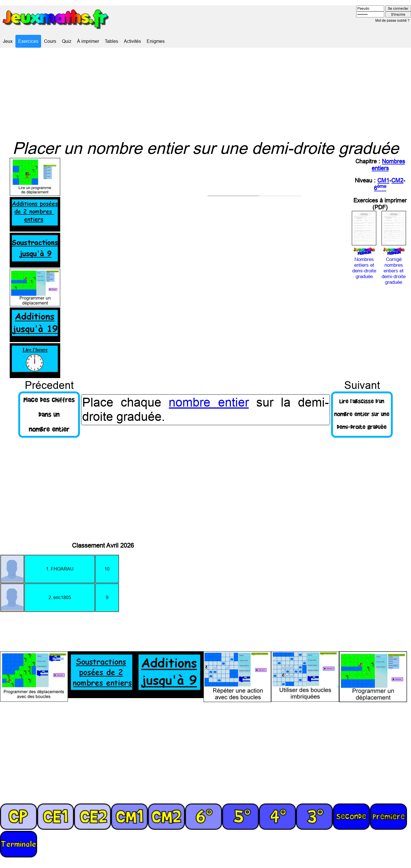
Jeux (8, 41)
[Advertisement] (205, 93)
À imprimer (88, 41)
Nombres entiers (388, 165)
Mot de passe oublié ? (392, 20)
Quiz (67, 41)
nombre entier (209, 402)
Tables (111, 41)
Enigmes (156, 41)
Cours (50, 41)
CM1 (383, 180)
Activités (132, 41)
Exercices (28, 41)
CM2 (397, 180)
